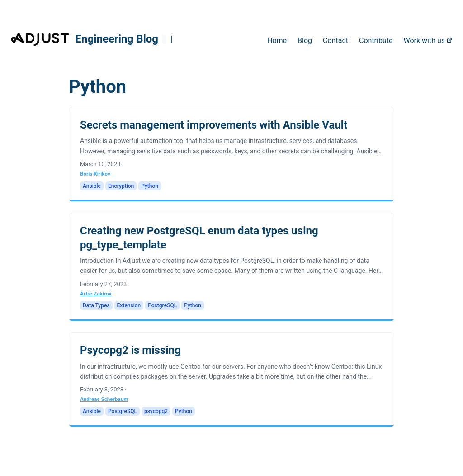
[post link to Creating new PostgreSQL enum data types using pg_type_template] (231, 267)
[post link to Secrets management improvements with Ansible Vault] (231, 154)
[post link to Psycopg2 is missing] (231, 380)
